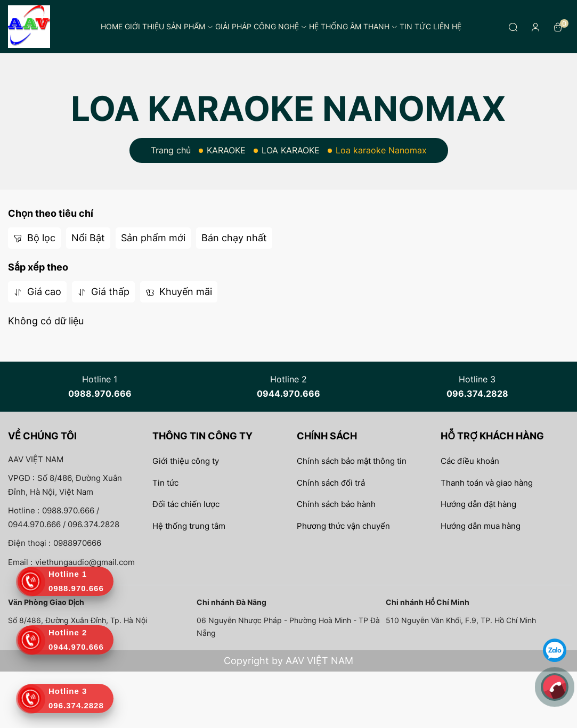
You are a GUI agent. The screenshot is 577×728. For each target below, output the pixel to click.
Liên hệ (447, 26)
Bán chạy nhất (234, 238)
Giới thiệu (144, 26)
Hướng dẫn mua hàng (481, 526)
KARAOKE (226, 150)
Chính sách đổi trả (331, 483)
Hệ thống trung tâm (189, 526)
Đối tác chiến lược (186, 504)
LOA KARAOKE (291, 150)
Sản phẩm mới (153, 238)
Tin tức (415, 26)
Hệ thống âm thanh (353, 26)
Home (112, 26)
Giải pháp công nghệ (261, 26)
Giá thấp (103, 292)
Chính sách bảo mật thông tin (352, 461)
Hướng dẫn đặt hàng (478, 504)
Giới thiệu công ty (186, 461)
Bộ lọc (34, 238)
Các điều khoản (470, 461)
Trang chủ (171, 150)
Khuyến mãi (179, 292)
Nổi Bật (88, 238)
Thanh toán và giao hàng (487, 483)
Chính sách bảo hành (336, 504)
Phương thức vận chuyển (343, 526)
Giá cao (37, 292)
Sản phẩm (190, 26)
